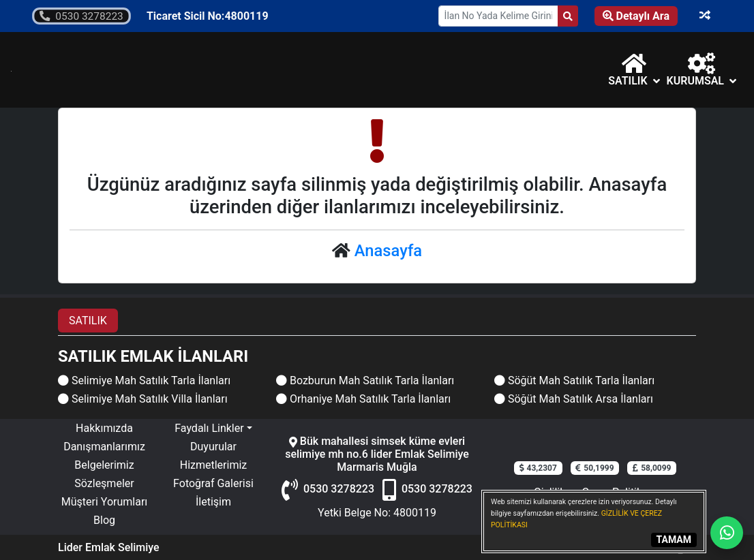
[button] (634, 70)
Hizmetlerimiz (214, 465)
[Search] (568, 16)
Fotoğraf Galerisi (213, 483)
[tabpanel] (377, 377)
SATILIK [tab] (88, 321)
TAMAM (674, 540)
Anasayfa (388, 251)
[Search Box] (498, 16)
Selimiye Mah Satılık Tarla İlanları (144, 380)
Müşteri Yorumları (105, 502)
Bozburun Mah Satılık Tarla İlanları (365, 380)
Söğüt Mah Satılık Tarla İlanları (574, 380)
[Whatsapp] (727, 533)
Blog (104, 520)
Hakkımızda (104, 428)
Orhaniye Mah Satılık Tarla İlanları (363, 399)
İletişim (213, 502)
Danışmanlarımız (104, 447)
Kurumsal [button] (702, 70)
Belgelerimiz (104, 465)
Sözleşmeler (104, 483)
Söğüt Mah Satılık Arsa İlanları (574, 399)
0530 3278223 (81, 16)
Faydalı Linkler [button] (209, 428)
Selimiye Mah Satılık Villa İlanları (143, 399)
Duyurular (213, 447)
